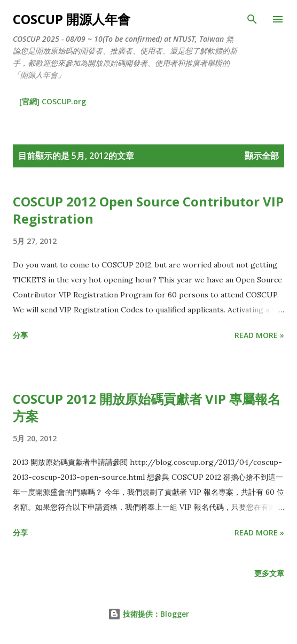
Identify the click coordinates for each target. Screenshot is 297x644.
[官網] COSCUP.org (53, 101)
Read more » (259, 335)
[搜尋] (252, 19)
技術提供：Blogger (148, 614)
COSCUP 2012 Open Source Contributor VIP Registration (148, 210)
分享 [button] (20, 335)
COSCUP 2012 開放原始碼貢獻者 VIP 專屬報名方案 (147, 407)
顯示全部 (262, 156)
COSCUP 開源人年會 (72, 19)
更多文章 (269, 573)
